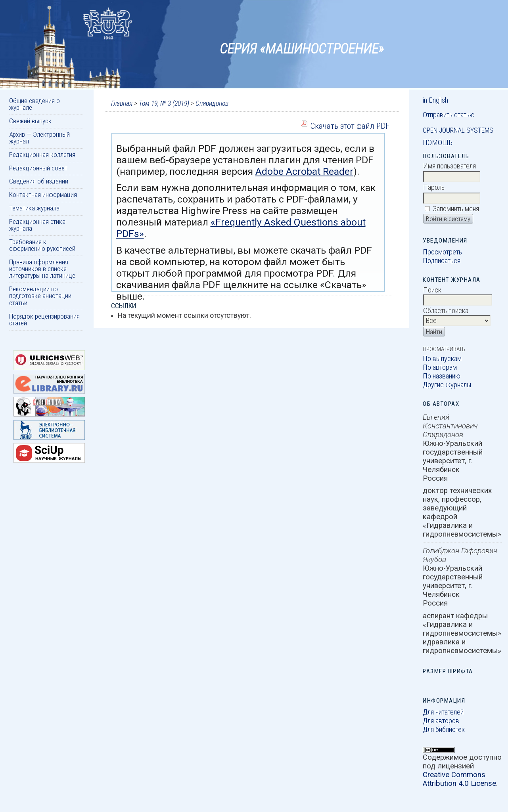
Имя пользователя (450, 166)
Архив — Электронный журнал (39, 138)
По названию (442, 376)
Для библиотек (444, 730)
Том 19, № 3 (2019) (164, 103)
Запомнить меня (456, 209)
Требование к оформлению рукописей (42, 245)
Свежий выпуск (30, 121)
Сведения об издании (39, 181)
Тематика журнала (34, 208)
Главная (122, 103)
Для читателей (443, 712)
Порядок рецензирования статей (44, 320)
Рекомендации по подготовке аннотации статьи (40, 296)
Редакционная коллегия (42, 155)
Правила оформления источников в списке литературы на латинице (42, 269)
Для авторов (441, 721)
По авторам (440, 367)
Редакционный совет (38, 168)
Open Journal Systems (458, 130)
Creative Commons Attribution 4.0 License (459, 779)
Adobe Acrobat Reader (304, 171)
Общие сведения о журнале (35, 104)
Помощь (438, 143)
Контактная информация (43, 195)
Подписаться (442, 261)
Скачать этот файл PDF (350, 126)
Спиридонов (212, 103)
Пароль (434, 187)
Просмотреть (442, 252)
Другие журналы (447, 385)
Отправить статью (449, 115)
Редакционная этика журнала (37, 225)
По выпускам (442, 359)
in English (435, 100)
